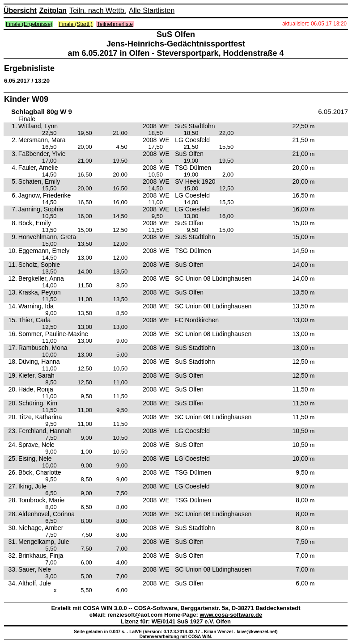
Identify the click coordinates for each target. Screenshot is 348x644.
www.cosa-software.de (231, 615)
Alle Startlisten (152, 11)
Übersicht (20, 11)
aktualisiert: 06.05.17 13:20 (314, 24)
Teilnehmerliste (115, 24)
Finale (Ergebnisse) (29, 24)
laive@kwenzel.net (256, 632)
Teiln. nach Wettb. (98, 11)
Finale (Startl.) (76, 24)
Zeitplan (53, 11)
